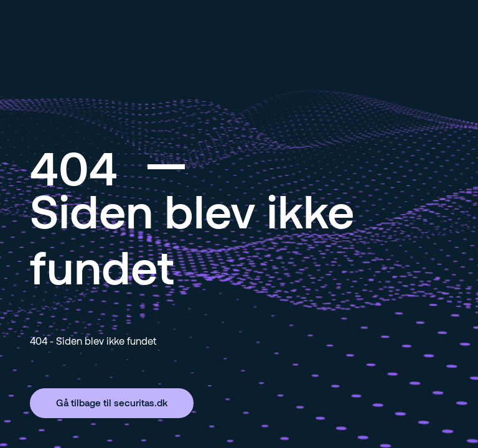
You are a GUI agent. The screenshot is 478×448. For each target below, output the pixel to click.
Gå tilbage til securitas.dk (112, 403)
